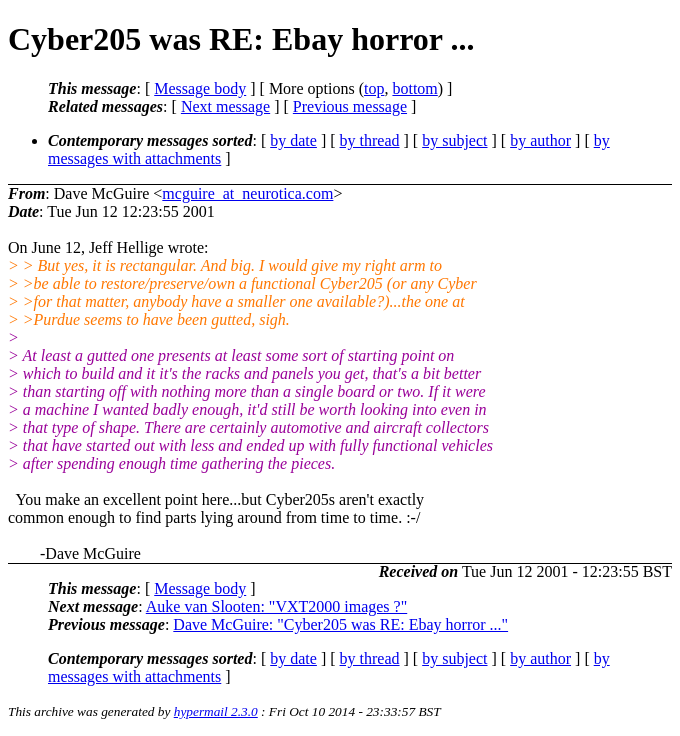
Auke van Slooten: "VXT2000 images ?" (276, 606)
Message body (200, 88)
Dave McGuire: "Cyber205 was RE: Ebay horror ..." (340, 624)
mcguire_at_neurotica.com (247, 193)
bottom (414, 88)
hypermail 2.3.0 (216, 711)
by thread (370, 140)
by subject (454, 140)
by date (293, 140)
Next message (225, 106)
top (374, 88)
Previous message (350, 106)
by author (540, 140)
